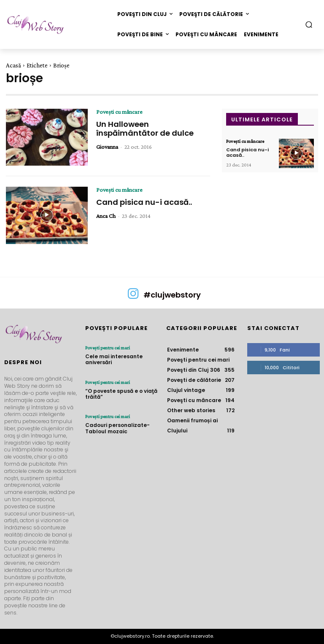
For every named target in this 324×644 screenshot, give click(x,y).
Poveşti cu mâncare (119, 112)
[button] (309, 24)
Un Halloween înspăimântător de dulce (145, 129)
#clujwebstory (172, 295)
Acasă (13, 65)
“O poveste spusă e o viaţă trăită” (121, 394)
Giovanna (107, 147)
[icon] (133, 297)
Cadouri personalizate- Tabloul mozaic (117, 428)
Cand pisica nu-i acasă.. (144, 202)
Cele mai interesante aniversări (114, 359)
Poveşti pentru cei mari (108, 348)
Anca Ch (106, 216)
